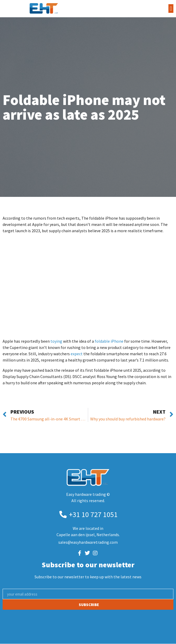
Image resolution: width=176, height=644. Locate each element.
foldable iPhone (109, 341)
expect (77, 354)
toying (56, 341)
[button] (171, 9)
